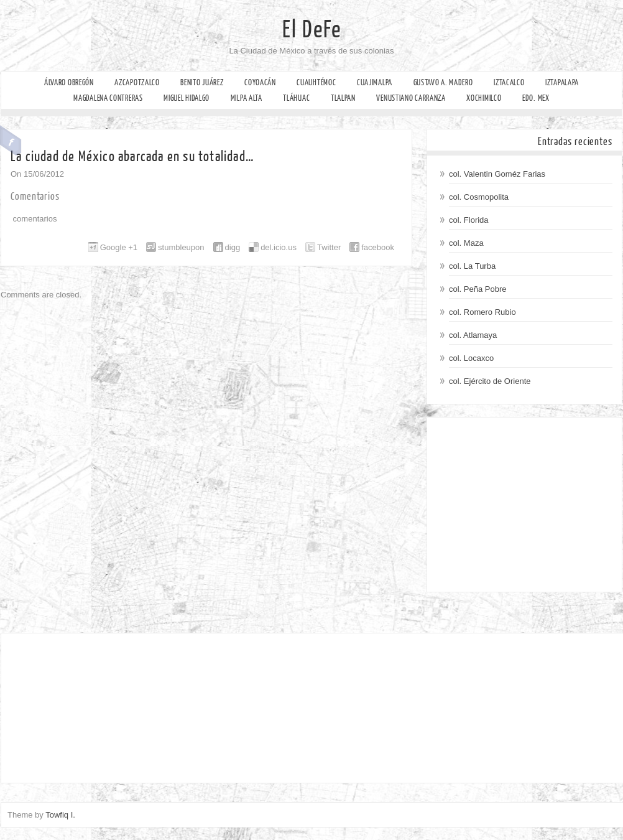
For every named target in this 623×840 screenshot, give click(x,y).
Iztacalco (509, 82)
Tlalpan (343, 98)
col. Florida (469, 220)
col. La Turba (472, 266)
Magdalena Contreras (108, 98)
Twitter (329, 247)
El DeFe (312, 30)
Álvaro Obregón (69, 82)
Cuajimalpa (375, 82)
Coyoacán (260, 82)
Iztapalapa (562, 82)
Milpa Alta (247, 98)
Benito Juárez (202, 82)
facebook (378, 247)
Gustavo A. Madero (443, 82)
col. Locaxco (471, 358)
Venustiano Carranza (411, 98)
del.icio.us (279, 247)
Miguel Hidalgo (187, 98)
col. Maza (466, 243)
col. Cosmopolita (479, 197)
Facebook (11, 141)
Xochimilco (484, 98)
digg (233, 247)
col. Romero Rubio (482, 312)
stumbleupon (181, 247)
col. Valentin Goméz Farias (497, 174)
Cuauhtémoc (316, 82)
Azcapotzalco (137, 82)
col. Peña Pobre (478, 289)
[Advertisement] (524, 505)
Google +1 (119, 247)
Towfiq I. (60, 815)
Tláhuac (296, 98)
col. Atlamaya (473, 335)
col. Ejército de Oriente (490, 381)
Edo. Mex (536, 98)
